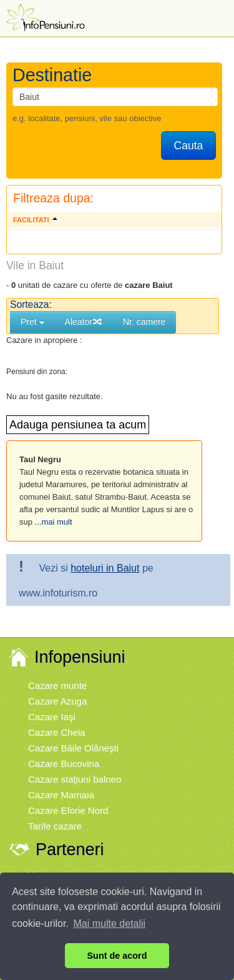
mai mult (56, 522)
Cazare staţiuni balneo (75, 779)
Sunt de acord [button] (117, 956)
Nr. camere (144, 322)
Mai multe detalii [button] (110, 923)
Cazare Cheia (57, 732)
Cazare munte (57, 686)
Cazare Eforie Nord (68, 810)
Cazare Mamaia (61, 795)
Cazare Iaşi (52, 717)
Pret (32, 322)
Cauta (189, 146)
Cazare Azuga (57, 701)
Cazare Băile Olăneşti (73, 748)
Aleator (84, 322)
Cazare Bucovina (64, 764)
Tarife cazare (55, 826)
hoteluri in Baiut (105, 568)
